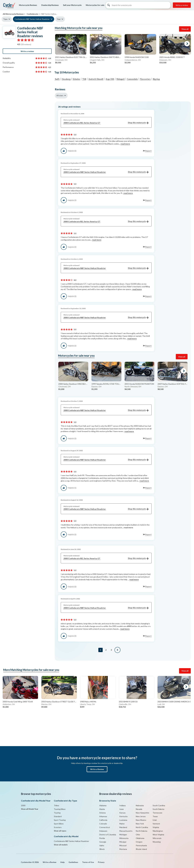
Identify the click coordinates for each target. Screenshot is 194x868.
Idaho (102, 845)
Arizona (102, 813)
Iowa (121, 809)
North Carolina (142, 827)
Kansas (122, 813)
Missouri (123, 845)
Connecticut (105, 827)
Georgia (103, 842)
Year (59, 19)
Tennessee (157, 813)
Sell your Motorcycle (72, 5)
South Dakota (158, 809)
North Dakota (142, 831)
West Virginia (158, 835)
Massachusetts (126, 831)
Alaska (102, 809)
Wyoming (157, 842)
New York (140, 824)
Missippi (123, 842)
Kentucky (123, 816)
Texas (155, 816)
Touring (57, 813)
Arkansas (103, 816)
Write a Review (97, 769)
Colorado (103, 824)
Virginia (156, 827)
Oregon (139, 842)
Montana (123, 849)
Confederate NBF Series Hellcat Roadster (32, 19)
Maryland (123, 827)
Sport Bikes (59, 824)
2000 (23, 805)
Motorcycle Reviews (28, 5)
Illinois (102, 849)
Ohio (138, 835)
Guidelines (73, 862)
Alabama (103, 805)
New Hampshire (142, 813)
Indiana (122, 805)
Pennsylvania (141, 845)
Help (62, 862)
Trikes (57, 805)
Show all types (60, 831)
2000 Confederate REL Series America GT (106, 123)
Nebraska (140, 805)
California (103, 820)
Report (148, 151)
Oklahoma (140, 838)
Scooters (58, 827)
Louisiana (123, 820)
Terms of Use (88, 862)
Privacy (101, 862)
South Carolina (159, 805)
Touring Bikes (60, 809)
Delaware (103, 831)
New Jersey (141, 816)
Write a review (182, 5)
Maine (122, 824)
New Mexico (141, 820)
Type (5, 19)
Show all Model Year (30, 809)
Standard (58, 816)
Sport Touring (60, 820)
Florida (102, 838)
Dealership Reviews (50, 5)
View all (185, 29)
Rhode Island (141, 849)
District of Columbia (108, 835)
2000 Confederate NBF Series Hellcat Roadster (106, 172)
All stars (60, 95)
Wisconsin (157, 838)
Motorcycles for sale (95, 5)
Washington (158, 831)
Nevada (139, 809)
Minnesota (124, 838)
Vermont (156, 824)
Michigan (123, 835)
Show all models (61, 845)
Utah (155, 820)
